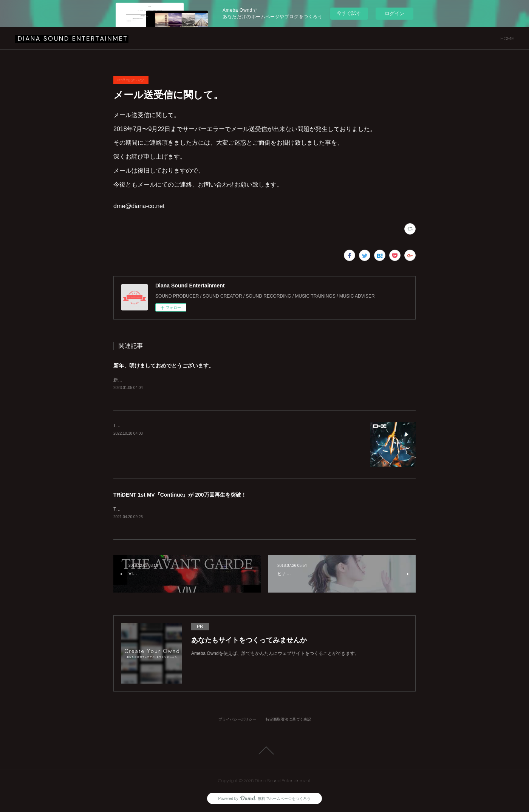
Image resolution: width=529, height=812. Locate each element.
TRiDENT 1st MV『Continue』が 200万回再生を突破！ (180, 496)
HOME (507, 39)
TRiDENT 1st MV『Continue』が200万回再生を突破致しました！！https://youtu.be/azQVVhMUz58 (214, 510)
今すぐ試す (349, 13)
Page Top (264, 751)
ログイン (394, 13)
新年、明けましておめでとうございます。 (164, 366)
